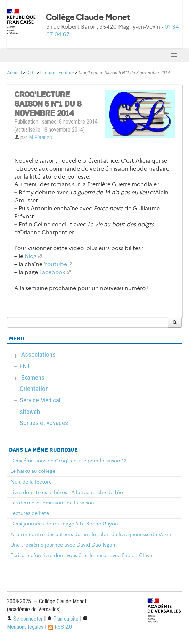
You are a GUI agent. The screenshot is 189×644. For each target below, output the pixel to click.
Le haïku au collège (33, 471)
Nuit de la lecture (31, 482)
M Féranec (40, 137)
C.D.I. (31, 73)
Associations (38, 355)
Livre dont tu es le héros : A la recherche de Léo (67, 492)
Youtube (55, 264)
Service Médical (40, 400)
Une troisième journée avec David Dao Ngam (64, 545)
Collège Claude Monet (88, 17)
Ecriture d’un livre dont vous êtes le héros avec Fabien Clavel (82, 555)
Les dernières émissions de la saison (52, 503)
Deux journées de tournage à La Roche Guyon (64, 524)
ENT (25, 366)
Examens (33, 378)
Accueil (14, 73)
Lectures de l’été (30, 513)
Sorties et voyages (44, 423)
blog (31, 256)
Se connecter (25, 619)
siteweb (30, 412)
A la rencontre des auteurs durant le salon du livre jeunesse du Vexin (91, 534)
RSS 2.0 (60, 627)
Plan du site (63, 619)
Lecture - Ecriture (57, 73)
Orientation (34, 389)
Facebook (52, 272)
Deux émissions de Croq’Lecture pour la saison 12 (68, 461)
